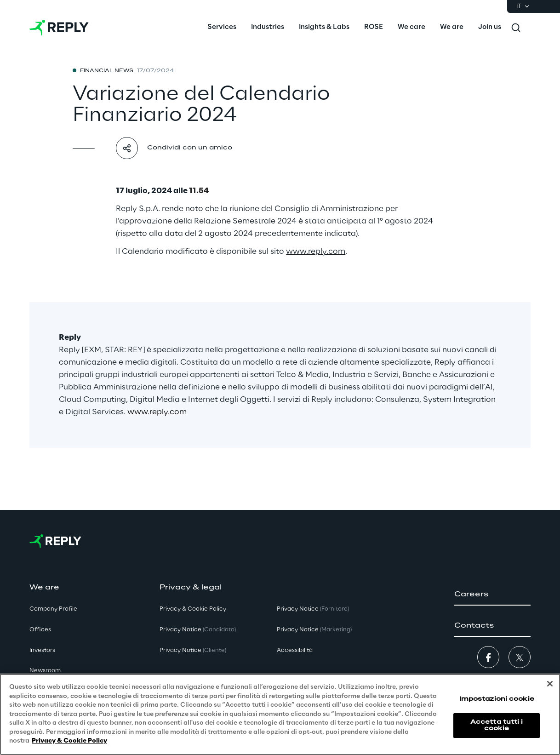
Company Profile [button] (53, 609)
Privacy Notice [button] (198, 630)
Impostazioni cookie (497, 699)
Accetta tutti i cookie (497, 725)
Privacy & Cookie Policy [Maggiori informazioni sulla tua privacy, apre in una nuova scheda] (69, 741)
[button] (492, 595)
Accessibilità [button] (295, 650)
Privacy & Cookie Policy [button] (193, 609)
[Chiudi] (550, 684)
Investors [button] (42, 650)
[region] (280, 714)
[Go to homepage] (59, 28)
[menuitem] (222, 28)
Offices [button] (40, 630)
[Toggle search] (516, 28)
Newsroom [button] (45, 671)
